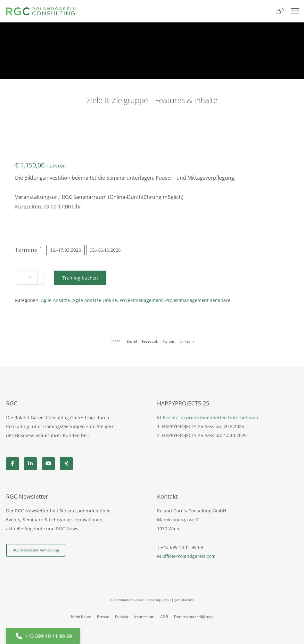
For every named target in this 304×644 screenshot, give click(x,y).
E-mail (132, 341)
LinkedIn (187, 341)
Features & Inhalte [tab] (186, 100)
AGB (164, 617)
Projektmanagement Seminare (198, 300)
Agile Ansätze (55, 300)
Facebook (150, 341)
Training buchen (80, 278)
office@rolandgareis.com (189, 556)
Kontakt (122, 617)
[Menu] (292, 11)
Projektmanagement (141, 300)
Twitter (169, 341)
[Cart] (276, 11)
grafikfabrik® (184, 600)
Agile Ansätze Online (95, 300)
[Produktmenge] (29, 278)
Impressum (144, 617)
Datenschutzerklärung (194, 617)
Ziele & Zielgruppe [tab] (117, 100)
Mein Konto (81, 617)
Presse (103, 617)
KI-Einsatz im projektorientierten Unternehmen (208, 417)
